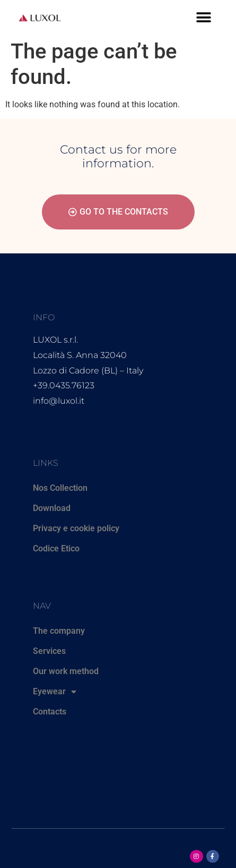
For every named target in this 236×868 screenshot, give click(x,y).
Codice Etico (56, 548)
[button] (203, 17)
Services (49, 651)
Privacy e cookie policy (76, 528)
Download (52, 508)
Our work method (66, 671)
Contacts (50, 712)
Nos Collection (60, 488)
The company (59, 631)
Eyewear (55, 692)
